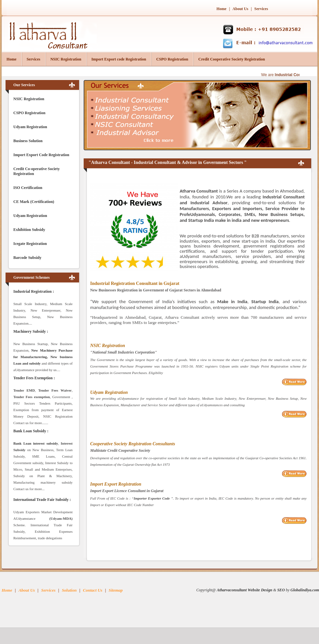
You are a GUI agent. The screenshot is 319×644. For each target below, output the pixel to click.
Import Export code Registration (119, 59)
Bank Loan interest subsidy (36, 443)
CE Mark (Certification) (34, 202)
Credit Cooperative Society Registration (232, 59)
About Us (241, 9)
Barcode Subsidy (27, 258)
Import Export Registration (116, 484)
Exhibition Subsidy (29, 230)
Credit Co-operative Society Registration (36, 171)
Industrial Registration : (34, 291)
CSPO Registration (172, 59)
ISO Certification (28, 188)
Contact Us (93, 590)
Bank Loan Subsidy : (31, 431)
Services (261, 9)
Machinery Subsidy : (31, 331)
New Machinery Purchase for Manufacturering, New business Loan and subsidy (43, 357)
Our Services (24, 85)
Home (222, 9)
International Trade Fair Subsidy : (42, 500)
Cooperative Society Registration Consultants (133, 444)
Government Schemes (32, 277)
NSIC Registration (66, 59)
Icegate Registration (30, 244)
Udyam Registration (30, 127)
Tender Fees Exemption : (34, 378)
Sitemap (116, 590)
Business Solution (28, 141)
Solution (69, 590)
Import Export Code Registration (41, 155)
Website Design (260, 590)
